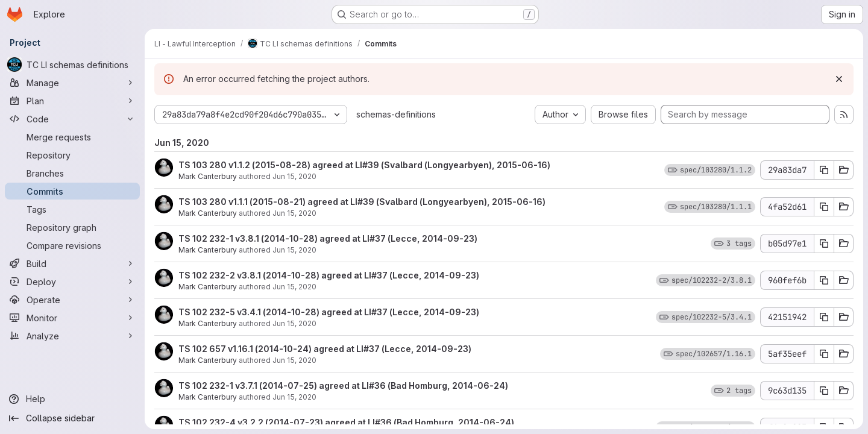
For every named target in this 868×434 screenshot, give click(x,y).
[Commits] (72, 191)
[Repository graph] (72, 227)
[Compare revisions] (72, 245)
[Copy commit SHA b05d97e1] (824, 244)
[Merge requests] (72, 137)
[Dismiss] (839, 79)
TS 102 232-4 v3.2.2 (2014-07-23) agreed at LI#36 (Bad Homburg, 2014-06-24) (346, 422)
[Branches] (72, 173)
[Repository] (72, 155)
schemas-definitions (396, 114)
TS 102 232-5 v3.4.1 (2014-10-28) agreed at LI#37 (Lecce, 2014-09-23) (329, 312)
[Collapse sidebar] (72, 418)
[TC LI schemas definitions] (72, 64)
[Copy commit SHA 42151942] (824, 317)
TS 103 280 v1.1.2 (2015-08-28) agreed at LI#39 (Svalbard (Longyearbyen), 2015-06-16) (364, 165)
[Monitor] (72, 318)
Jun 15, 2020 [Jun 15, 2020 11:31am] (294, 176)
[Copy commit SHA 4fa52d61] (824, 207)
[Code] (72, 119)
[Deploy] (72, 281)
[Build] (72, 263)
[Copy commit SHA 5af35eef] (824, 354)
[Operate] (72, 300)
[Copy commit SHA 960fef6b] (824, 280)
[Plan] (72, 101)
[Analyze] (72, 336)
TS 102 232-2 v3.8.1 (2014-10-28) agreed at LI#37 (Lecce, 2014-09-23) (329, 275)
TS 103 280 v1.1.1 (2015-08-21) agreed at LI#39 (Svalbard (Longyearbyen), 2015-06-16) (362, 202)
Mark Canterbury (208, 176)
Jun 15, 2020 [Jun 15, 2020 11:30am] (294, 287)
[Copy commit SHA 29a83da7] (824, 170)
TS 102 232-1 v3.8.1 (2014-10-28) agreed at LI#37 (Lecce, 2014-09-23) (328, 238)
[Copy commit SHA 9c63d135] (824, 391)
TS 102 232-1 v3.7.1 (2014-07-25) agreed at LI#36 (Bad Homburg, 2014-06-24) (343, 385)
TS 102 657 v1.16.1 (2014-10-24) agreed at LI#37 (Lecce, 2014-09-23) (325, 349)
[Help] (72, 399)
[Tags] (72, 209)
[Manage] (72, 83)
